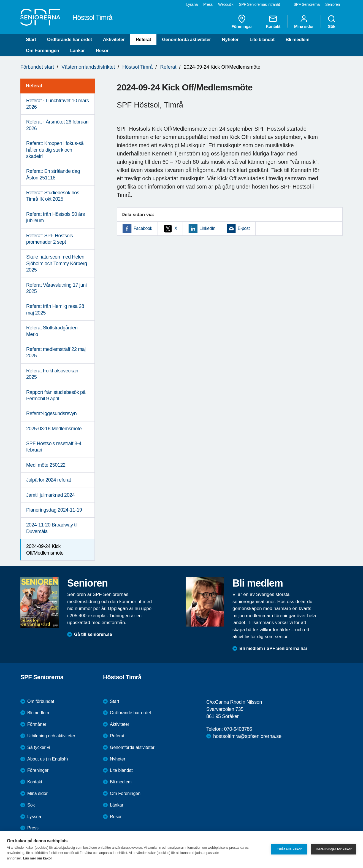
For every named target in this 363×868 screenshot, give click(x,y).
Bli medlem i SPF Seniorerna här (273, 648)
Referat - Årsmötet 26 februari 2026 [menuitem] (57, 125)
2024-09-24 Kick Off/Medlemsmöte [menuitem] (45, 549)
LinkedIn (207, 228)
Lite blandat (262, 40)
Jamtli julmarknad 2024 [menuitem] (50, 495)
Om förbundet (41, 701)
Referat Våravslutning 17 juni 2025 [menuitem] (56, 288)
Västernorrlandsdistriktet (88, 67)
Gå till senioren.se (93, 634)
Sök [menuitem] (332, 22)
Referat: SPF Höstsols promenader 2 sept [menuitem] (50, 239)
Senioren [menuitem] (333, 4)
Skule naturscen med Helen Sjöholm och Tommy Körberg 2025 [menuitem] (57, 263)
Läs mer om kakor (38, 858)
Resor (102, 51)
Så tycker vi (39, 747)
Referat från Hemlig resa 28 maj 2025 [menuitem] (55, 309)
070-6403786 (238, 729)
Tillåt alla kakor (289, 849)
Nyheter (230, 40)
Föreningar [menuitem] (242, 22)
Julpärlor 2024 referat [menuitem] (48, 480)
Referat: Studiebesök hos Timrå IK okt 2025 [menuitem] (53, 196)
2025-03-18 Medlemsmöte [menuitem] (54, 429)
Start (31, 40)
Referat (143, 40)
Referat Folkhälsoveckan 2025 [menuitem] (52, 374)
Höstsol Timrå (137, 67)
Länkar (77, 51)
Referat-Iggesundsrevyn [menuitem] (51, 413)
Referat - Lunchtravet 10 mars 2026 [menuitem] (58, 104)
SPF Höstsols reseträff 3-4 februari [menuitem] (54, 447)
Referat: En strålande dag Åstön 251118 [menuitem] (53, 174)
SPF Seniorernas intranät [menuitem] (259, 4)
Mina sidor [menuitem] (304, 22)
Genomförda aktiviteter (186, 40)
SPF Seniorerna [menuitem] (307, 4)
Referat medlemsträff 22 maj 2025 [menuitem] (56, 352)
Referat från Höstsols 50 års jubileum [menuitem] (55, 217)
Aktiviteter (114, 40)
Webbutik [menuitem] (226, 4)
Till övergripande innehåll (0, 0)
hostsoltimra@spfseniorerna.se (247, 736)
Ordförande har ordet (70, 40)
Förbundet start (37, 67)
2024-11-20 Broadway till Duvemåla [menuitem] (52, 528)
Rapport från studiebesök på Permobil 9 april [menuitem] (56, 395)
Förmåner (37, 724)
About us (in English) (48, 759)
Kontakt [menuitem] (273, 22)
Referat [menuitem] (34, 86)
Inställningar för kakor (334, 849)
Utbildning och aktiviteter (51, 736)
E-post (244, 228)
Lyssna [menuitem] (192, 4)
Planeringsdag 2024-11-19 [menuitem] (54, 510)
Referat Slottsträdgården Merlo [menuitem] (52, 331)
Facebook (143, 228)
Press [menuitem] (208, 4)
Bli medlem (298, 40)
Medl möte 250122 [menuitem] (46, 465)
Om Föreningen (42, 51)
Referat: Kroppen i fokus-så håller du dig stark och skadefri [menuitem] (55, 150)
